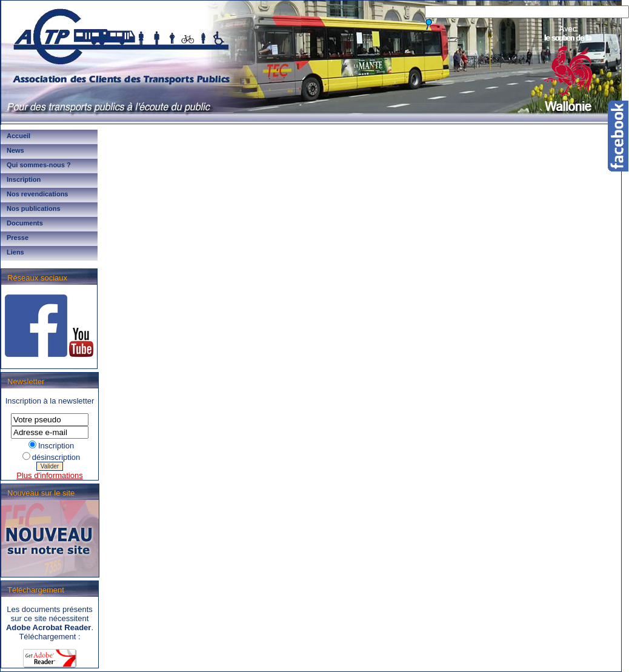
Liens (15, 252)
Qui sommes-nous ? (39, 165)
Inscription (24, 179)
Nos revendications (37, 194)
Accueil (18, 136)
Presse (18, 238)
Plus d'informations (49, 475)
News (15, 150)
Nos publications (34, 208)
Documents (25, 223)
